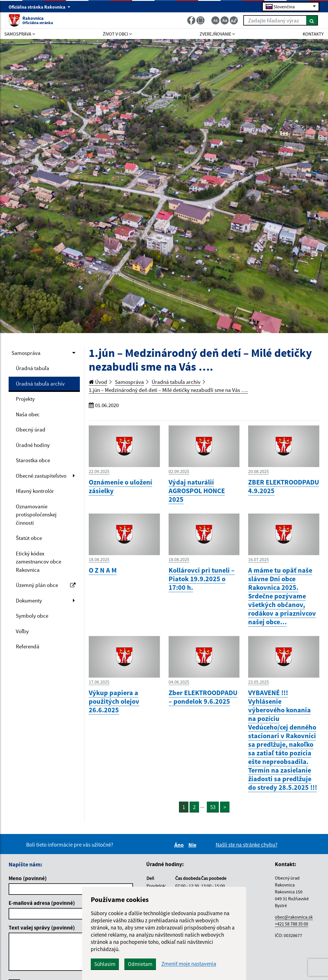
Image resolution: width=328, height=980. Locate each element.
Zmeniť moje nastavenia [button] (189, 964)
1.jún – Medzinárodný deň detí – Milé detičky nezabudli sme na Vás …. (168, 390)
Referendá (28, 646)
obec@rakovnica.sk (294, 917)
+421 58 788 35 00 (292, 924)
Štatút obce (29, 538)
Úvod (98, 382)
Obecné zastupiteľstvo (41, 476)
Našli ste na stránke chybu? (247, 845)
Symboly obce (32, 616)
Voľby (22, 631)
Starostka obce (33, 460)
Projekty (25, 399)
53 (213, 807)
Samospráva (26, 353)
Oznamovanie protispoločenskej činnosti (36, 515)
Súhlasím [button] (105, 964)
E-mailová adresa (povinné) (42, 903)
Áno (180, 845)
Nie (193, 845)
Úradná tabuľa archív (40, 384)
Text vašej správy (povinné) (42, 927)
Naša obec (28, 414)
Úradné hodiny (33, 445)
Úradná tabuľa (32, 368)
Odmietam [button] (140, 964)
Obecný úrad (31, 429)
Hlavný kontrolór (35, 491)
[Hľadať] (312, 20)
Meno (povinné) (28, 878)
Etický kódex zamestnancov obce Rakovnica (38, 562)
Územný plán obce (46, 585)
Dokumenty (29, 600)
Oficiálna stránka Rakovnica (39, 7)
